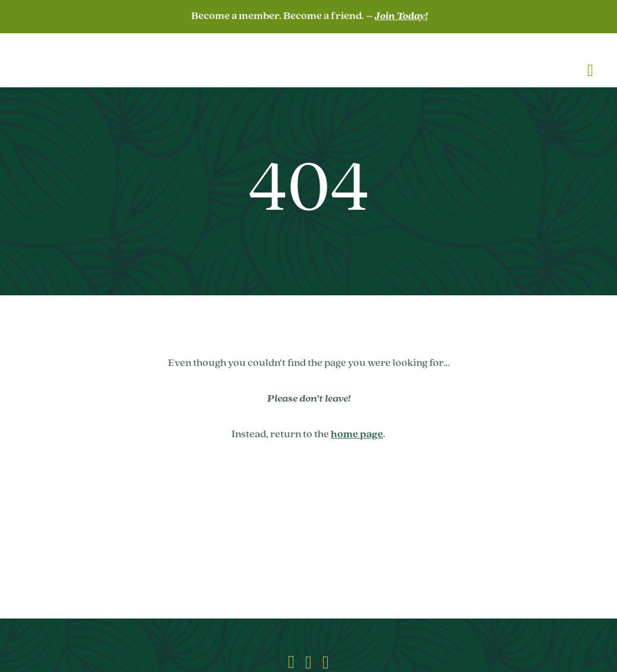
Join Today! (401, 16)
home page (357, 435)
